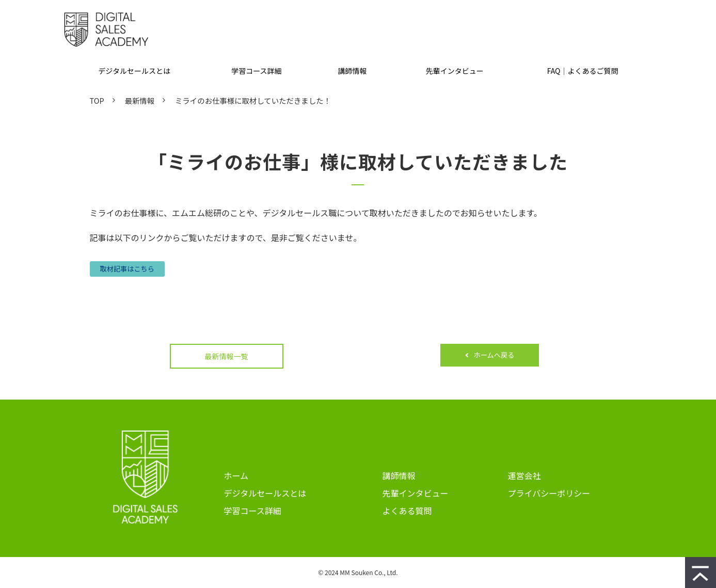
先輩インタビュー (455, 71)
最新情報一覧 (227, 356)
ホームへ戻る (494, 355)
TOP (97, 100)
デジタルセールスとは (134, 71)
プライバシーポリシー (549, 493)
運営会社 (524, 475)
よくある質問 (407, 511)
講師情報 (353, 71)
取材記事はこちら (128, 269)
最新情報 (140, 100)
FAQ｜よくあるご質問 (583, 71)
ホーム (236, 475)
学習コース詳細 (256, 71)
